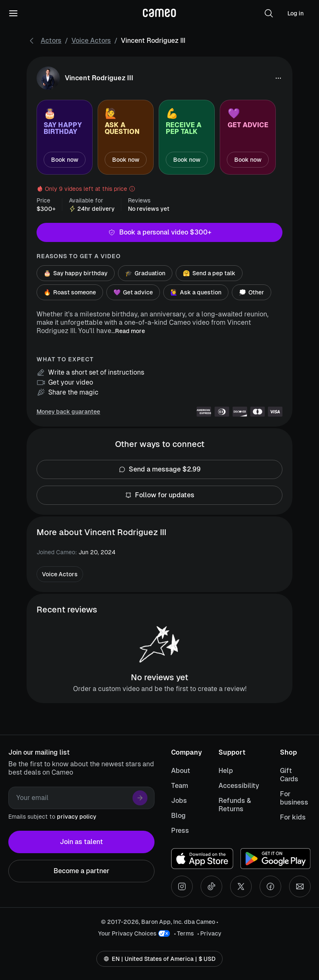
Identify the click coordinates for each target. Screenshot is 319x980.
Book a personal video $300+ (159, 232)
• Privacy (209, 933)
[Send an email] (300, 886)
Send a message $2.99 (159, 469)
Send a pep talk (209, 273)
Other (252, 292)
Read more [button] (130, 331)
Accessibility (239, 786)
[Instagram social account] (182, 886)
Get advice (133, 292)
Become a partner (81, 871)
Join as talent (81, 842)
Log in (296, 13)
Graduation (145, 273)
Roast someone (70, 292)
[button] (269, 13)
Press (180, 831)
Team (180, 786)
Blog (178, 816)
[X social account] (241, 886)
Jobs (179, 801)
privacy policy (77, 817)
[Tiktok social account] (211, 886)
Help (226, 771)
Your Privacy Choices (127, 933)
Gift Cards (289, 775)
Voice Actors (91, 41)
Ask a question (196, 292)
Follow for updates (159, 495)
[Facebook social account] (270, 886)
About (181, 771)
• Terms (184, 933)
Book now (65, 160)
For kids (293, 817)
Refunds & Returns (235, 805)
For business (294, 798)
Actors (51, 41)
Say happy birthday (76, 273)
